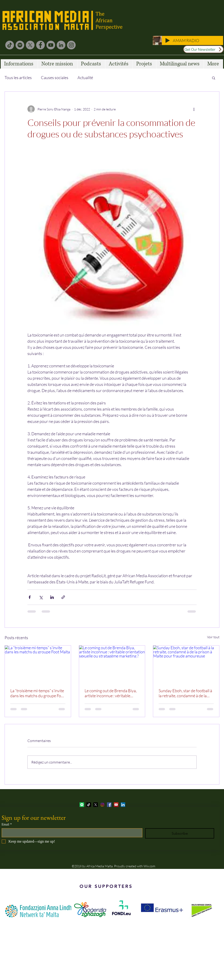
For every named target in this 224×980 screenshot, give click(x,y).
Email (7, 824)
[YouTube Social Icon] (116, 805)
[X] (30, 45)
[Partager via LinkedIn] (52, 597)
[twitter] (96, 805)
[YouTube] (51, 45)
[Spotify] (20, 45)
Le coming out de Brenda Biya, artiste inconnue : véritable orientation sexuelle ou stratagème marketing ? (111, 693)
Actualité (85, 77)
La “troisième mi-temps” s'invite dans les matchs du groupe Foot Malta (37, 693)
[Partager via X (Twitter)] (41, 597)
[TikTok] (10, 45)
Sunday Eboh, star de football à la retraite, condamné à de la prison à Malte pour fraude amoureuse (185, 693)
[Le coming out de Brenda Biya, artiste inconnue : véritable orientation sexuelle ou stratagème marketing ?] (112, 664)
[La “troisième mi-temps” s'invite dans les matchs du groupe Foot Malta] (38, 664)
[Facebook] (40, 45)
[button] (214, 78)
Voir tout (213, 637)
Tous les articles (18, 77)
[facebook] (109, 805)
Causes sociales (55, 77)
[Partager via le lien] (63, 597)
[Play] (168, 40)
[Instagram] (71, 45)
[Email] (71, 833)
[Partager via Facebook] (30, 597)
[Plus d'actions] (194, 109)
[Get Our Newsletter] (203, 49)
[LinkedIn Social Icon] (123, 805)
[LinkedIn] (61, 45)
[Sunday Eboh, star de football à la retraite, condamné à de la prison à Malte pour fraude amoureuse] (186, 664)
